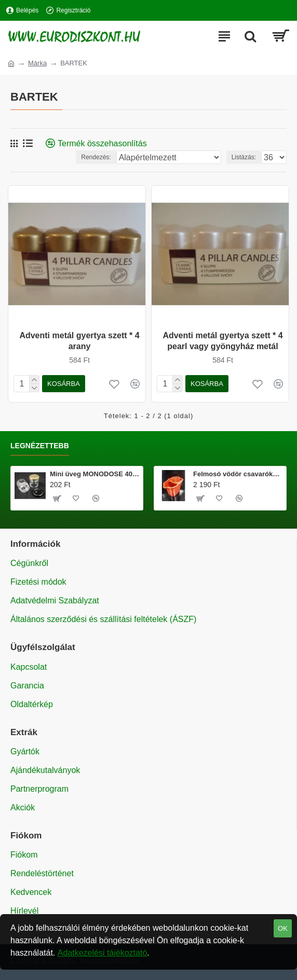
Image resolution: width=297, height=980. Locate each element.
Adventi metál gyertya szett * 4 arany (79, 341)
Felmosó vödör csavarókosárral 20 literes (238, 474)
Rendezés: (96, 157)
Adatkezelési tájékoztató (103, 953)
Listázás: (244, 157)
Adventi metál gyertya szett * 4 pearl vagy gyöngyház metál (222, 341)
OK (283, 928)
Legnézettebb (40, 446)
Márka (37, 63)
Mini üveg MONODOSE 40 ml (95, 474)
